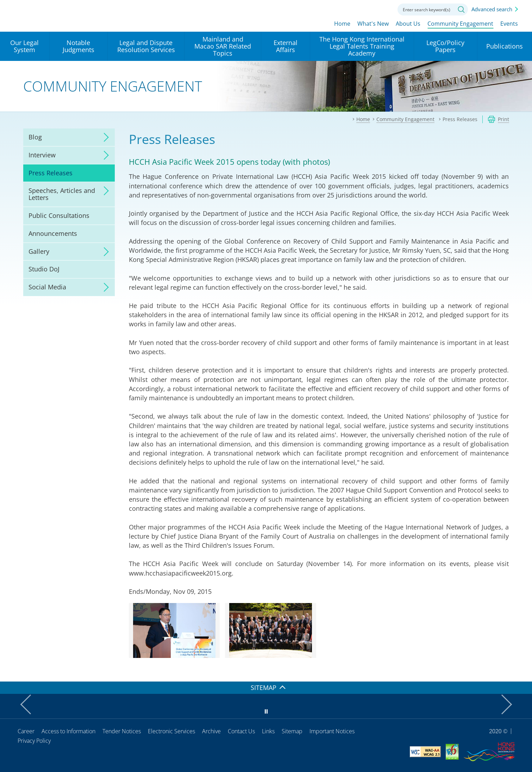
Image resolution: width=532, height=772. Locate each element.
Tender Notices (122, 731)
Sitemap (292, 731)
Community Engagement (460, 24)
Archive (211, 731)
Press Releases (51, 173)
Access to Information (68, 731)
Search (461, 10)
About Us (408, 24)
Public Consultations (59, 215)
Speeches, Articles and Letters (62, 194)
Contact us (383, 9)
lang (345, 9)
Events (509, 24)
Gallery (39, 251)
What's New (373, 24)
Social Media (47, 287)
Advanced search (492, 9)
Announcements (53, 233)
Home (342, 24)
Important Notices (332, 731)
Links (268, 731)
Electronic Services (171, 731)
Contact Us (241, 731)
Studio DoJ (44, 269)
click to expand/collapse (104, 137)
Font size (364, 9)
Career (26, 731)
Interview (42, 155)
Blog (35, 137)
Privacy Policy (34, 741)
